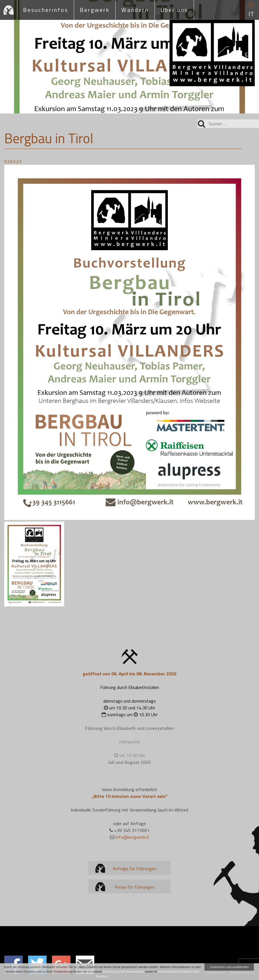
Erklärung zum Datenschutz (124, 971)
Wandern (135, 10)
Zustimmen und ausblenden (229, 967)
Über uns (174, 10)
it (251, 14)
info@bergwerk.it (132, 837)
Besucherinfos (46, 10)
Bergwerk (95, 10)
